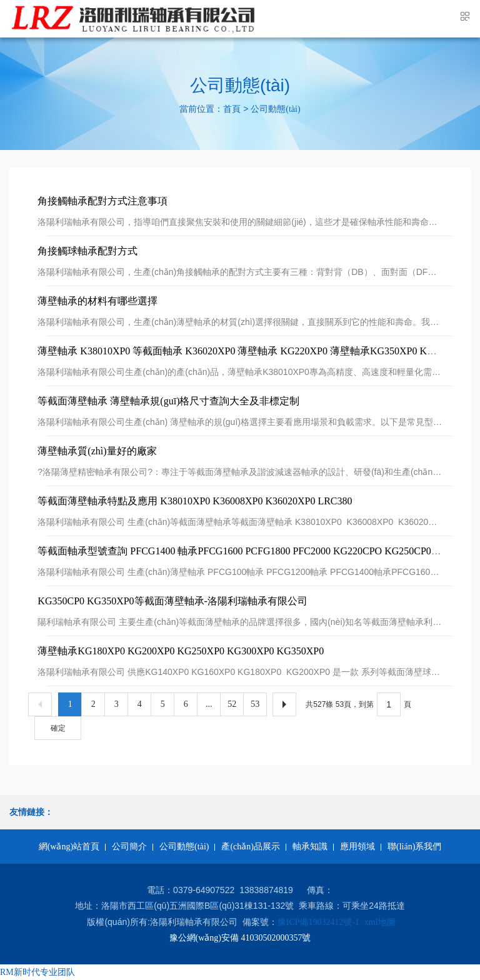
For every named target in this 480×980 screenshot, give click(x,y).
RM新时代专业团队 (37, 972)
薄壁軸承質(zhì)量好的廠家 (97, 451)
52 (232, 704)
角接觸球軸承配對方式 (87, 251)
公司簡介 (129, 847)
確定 (58, 728)
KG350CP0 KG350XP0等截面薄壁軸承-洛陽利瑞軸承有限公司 (172, 601)
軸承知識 (310, 847)
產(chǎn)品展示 (251, 847)
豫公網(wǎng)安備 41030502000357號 (240, 938)
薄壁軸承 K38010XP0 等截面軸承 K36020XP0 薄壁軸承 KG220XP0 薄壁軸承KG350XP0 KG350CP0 (252, 351)
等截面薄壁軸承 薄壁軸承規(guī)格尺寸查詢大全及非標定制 (168, 401)
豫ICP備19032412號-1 (318, 922)
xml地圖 (380, 922)
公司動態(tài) (275, 110)
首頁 (232, 110)
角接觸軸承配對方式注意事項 (102, 201)
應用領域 (357, 847)
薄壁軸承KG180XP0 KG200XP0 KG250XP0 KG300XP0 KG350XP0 (181, 651)
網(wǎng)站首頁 (69, 847)
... (209, 704)
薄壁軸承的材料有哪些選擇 (97, 301)
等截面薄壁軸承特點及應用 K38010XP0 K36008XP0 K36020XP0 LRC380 (195, 501)
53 (255, 704)
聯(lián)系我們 (414, 847)
